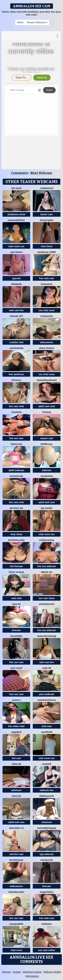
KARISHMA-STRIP (16, 540)
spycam (16, 278)
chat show (47, 246)
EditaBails (16, 284)
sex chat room (47, 310)
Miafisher (47, 924)
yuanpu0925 (16, 924)
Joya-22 (16, 604)
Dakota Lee (47, 572)
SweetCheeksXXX (47, 700)
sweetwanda (16, 348)
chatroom (47, 822)
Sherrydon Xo (16, 828)
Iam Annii (16, 188)
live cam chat (16, 406)
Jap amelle (47, 508)
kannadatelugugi (47, 828)
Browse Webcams (37, 22)
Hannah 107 (16, 316)
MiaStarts (16, 412)
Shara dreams (47, 348)
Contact (17, 972)
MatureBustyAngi (47, 636)
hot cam (16, 758)
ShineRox (16, 380)
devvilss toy (16, 508)
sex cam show (47, 598)
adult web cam (47, 502)
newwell (47, 764)
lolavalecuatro (16, 892)
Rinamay (47, 412)
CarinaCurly (47, 860)
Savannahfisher (16, 220)
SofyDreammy (47, 540)
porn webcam (47, 694)
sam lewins (16, 252)
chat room (16, 950)
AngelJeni (16, 732)
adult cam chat (47, 406)
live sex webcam (47, 566)
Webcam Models (52, 972)
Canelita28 (47, 732)
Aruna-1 (16, 700)
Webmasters (32, 976)
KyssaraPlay (47, 220)
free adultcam (16, 374)
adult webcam (16, 470)
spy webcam (47, 854)
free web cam (47, 278)
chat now (47, 726)
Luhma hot (16, 444)
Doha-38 (16, 764)
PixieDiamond (47, 604)
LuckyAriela (47, 316)
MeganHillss (47, 892)
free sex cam (16, 662)
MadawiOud (47, 188)
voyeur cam (47, 438)
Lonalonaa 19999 (47, 252)
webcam (47, 470)
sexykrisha (47, 476)
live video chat (16, 726)
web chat (16, 598)
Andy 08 (47, 668)
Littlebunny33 (47, 796)
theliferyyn (47, 444)
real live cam (16, 854)
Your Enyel (16, 668)
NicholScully (16, 476)
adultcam (16, 790)
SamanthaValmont (47, 380)
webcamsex (47, 342)
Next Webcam (41, 173)
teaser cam (47, 214)
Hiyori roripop (16, 572)
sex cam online (47, 950)
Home (20, 22)
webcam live (47, 790)
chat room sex (16, 246)
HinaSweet (47, 284)
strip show (16, 534)
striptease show (16, 214)
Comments (20, 173)
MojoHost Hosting (32, 972)
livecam (16, 630)
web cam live (16, 310)
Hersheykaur (16, 860)
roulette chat (16, 342)
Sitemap (6, 972)
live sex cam (16, 438)
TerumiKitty (16, 636)
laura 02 (16, 796)
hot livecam (16, 566)
